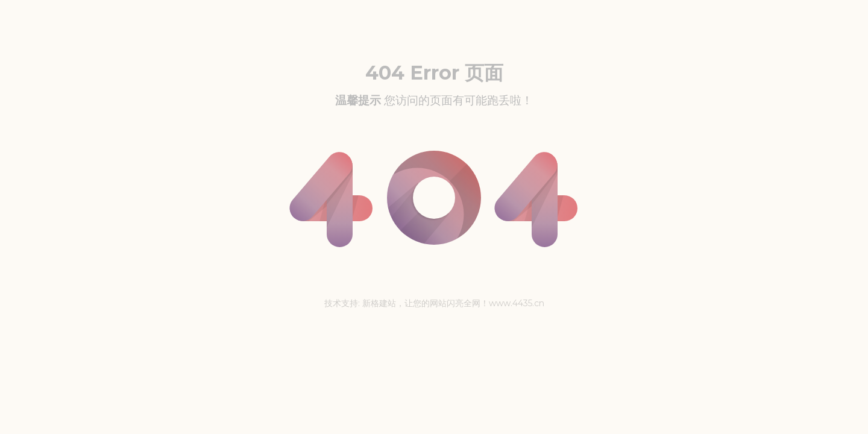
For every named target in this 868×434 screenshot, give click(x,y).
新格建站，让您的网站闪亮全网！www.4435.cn (453, 303)
